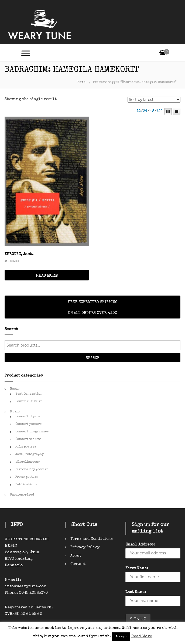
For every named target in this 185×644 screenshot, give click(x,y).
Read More (142, 636)
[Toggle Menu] (26, 53)
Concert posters (28, 424)
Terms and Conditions (92, 539)
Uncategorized (22, 495)
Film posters (26, 447)
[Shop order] (154, 100)
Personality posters (32, 470)
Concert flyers (28, 417)
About (76, 556)
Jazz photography (30, 455)
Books (15, 389)
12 (139, 111)
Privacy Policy (85, 547)
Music (15, 412)
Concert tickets (28, 439)
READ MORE (47, 276)
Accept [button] (121, 637)
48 (152, 111)
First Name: (137, 568)
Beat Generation (29, 394)
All (160, 111)
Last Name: (136, 592)
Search (93, 358)
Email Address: (140, 545)
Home (81, 82)
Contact (78, 564)
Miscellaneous (28, 462)
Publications (26, 485)
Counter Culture (29, 402)
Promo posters (27, 477)
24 (145, 111)
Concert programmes (32, 432)
